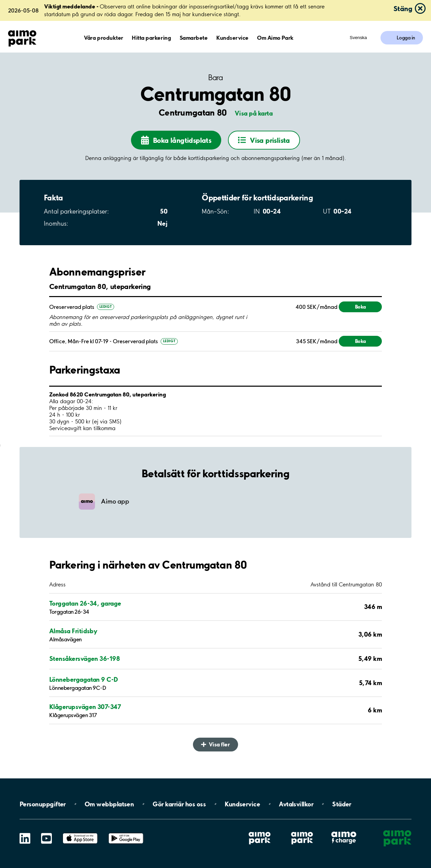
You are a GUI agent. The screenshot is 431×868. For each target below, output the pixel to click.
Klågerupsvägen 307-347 (85, 707)
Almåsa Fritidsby (73, 631)
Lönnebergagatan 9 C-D (84, 679)
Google (126, 833)
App (80, 833)
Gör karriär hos (179, 804)
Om (109, 804)
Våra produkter (103, 38)
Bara (215, 78)
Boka (360, 307)
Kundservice (232, 38)
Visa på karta (254, 113)
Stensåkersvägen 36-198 (84, 658)
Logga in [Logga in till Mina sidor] (406, 38)
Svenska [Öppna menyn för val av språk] (358, 38)
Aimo (344, 831)
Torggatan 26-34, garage (85, 603)
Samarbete (194, 38)
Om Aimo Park (275, 38)
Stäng (403, 8)
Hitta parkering (151, 38)
